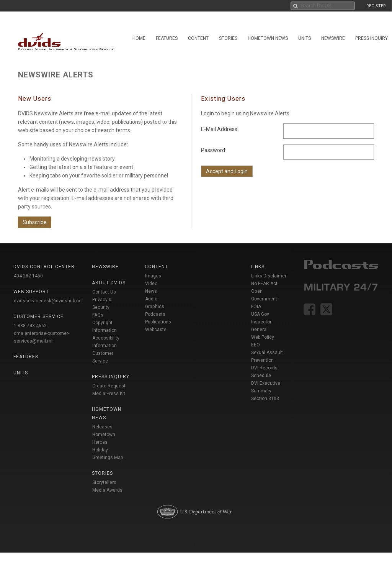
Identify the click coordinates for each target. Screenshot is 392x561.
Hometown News (268, 38)
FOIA (256, 307)
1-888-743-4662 (30, 326)
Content (198, 38)
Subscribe (35, 222)
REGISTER (376, 6)
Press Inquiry (111, 377)
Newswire (333, 38)
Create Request (109, 386)
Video (151, 284)
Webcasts (156, 330)
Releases (102, 427)
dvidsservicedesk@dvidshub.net (48, 301)
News (151, 291)
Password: (214, 150)
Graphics (155, 307)
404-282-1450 (28, 276)
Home (139, 38)
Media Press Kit (109, 394)
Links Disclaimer (269, 276)
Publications (158, 322)
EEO (256, 345)
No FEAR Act (264, 284)
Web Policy (263, 337)
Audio (151, 299)
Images (153, 276)
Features (167, 38)
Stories (228, 38)
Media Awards (107, 490)
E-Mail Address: (220, 129)
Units (305, 38)
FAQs (98, 315)
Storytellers (104, 482)
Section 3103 (265, 399)
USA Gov (260, 314)
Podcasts (155, 314)
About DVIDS (109, 283)
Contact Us (104, 292)
